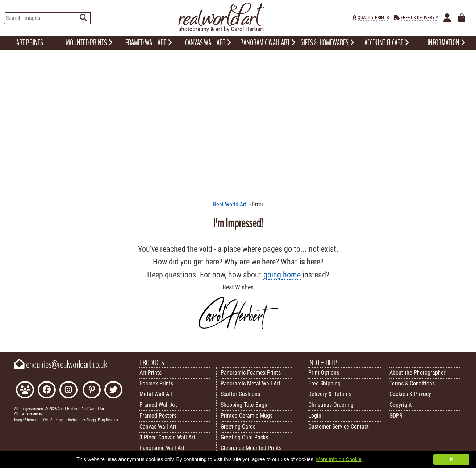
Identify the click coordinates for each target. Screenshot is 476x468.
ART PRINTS (30, 43)
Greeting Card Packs (244, 437)
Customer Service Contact (339, 427)
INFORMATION (446, 43)
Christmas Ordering (331, 405)
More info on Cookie (339, 459)
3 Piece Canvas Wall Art (167, 437)
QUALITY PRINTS (373, 18)
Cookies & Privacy (410, 394)
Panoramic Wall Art (162, 448)
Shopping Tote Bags (244, 405)
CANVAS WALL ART (208, 43)
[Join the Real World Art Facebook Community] (25, 391)
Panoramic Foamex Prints (251, 373)
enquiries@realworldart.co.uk (61, 365)
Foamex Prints (156, 383)
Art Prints (151, 373)
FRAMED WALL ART (149, 43)
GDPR (396, 416)
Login (315, 416)
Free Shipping (324, 383)
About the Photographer (417, 373)
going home (282, 275)
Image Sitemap (26, 420)
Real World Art (230, 204)
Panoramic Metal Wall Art (250, 383)
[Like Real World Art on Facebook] (47, 391)
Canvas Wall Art (158, 427)
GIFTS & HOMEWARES (327, 43)
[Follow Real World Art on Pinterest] (92, 391)
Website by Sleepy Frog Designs (93, 420)
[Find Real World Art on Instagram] (68, 391)
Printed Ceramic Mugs (247, 416)
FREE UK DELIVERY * (419, 18)
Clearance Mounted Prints (251, 448)
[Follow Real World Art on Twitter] (113, 391)
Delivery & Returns (330, 394)
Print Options (324, 373)
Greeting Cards (238, 427)
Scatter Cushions (240, 394)
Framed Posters (158, 416)
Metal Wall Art (156, 394)
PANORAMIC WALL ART (268, 43)
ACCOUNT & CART (387, 43)
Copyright (401, 405)
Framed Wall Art (158, 405)
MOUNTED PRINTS (89, 43)
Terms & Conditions (412, 383)
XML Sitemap (53, 420)
